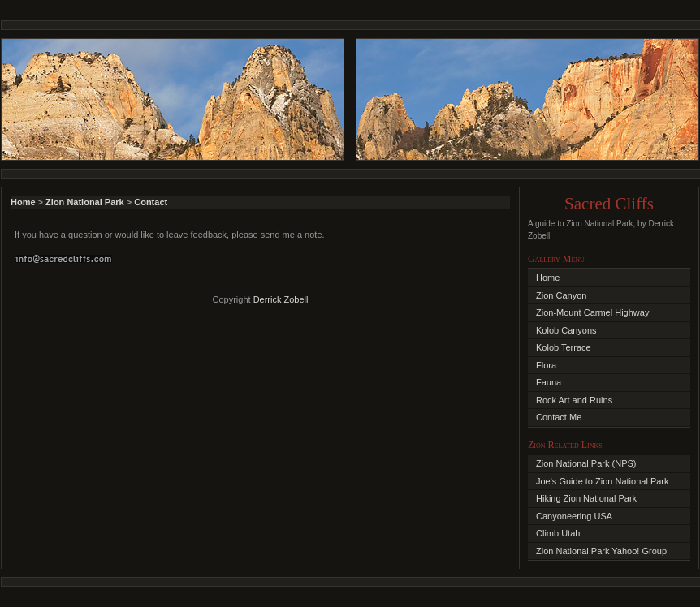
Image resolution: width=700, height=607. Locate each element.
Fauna (549, 382)
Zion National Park (85, 202)
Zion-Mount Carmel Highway (592, 312)
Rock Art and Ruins (574, 400)
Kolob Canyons (566, 330)
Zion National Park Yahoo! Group (601, 551)
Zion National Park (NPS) (586, 463)
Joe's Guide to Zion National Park (603, 481)
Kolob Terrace (564, 347)
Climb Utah (558, 533)
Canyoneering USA (574, 516)
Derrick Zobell (281, 299)
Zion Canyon (561, 295)
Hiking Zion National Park (586, 498)
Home (23, 202)
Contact (151, 202)
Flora (546, 365)
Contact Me (559, 417)
